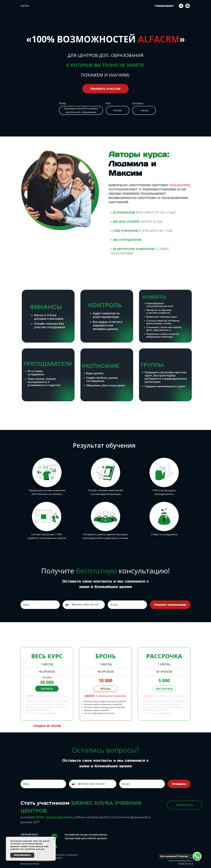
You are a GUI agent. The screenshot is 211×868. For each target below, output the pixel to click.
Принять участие (105, 89)
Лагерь (25, 6)
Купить (47, 689)
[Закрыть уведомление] (53, 839)
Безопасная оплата (30, 864)
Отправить (179, 784)
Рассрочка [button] (164, 689)
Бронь (105, 689)
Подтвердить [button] (22, 855)
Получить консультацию (170, 605)
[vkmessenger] (188, 6)
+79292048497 (164, 6)
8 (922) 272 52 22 (186, 864)
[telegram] (181, 6)
